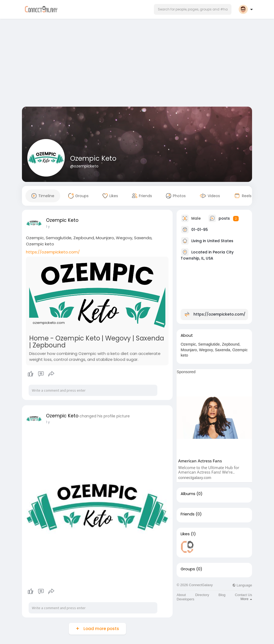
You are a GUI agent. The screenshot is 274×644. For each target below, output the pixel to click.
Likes (185, 534)
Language (242, 585)
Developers (185, 599)
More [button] (246, 599)
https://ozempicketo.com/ (53, 252)
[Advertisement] (137, 64)
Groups (188, 569)
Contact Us (243, 595)
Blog (222, 595)
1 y (48, 226)
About (181, 595)
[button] (193, 9)
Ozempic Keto (93, 158)
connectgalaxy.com (195, 478)
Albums (188, 494)
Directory (202, 595)
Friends (188, 514)
